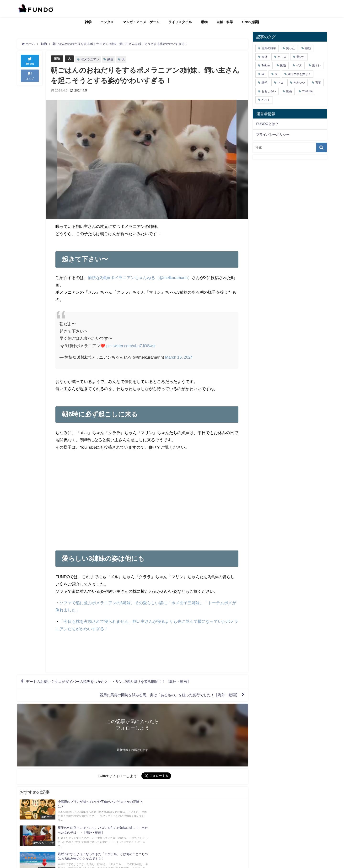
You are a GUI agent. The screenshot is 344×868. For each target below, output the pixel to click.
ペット (266, 100)
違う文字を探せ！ (299, 74)
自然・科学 (225, 22)
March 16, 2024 (179, 357)
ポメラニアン (91, 59)
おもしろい (269, 91)
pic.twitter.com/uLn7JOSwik (131, 346)
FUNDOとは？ (267, 124)
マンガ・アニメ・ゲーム (141, 22)
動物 (204, 22)
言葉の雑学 (269, 48)
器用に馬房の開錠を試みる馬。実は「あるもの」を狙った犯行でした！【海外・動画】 (165, 695)
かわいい (299, 83)
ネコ (280, 83)
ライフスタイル (180, 22)
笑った (290, 48)
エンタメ (107, 22)
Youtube (307, 91)
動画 (111, 59)
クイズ (282, 57)
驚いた (301, 57)
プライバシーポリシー (273, 135)
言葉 (318, 83)
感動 (308, 48)
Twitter (266, 65)
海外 (264, 57)
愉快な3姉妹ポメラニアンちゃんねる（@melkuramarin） (140, 278)
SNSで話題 (251, 22)
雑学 (88, 22)
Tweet (30, 61)
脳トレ (317, 65)
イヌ (299, 65)
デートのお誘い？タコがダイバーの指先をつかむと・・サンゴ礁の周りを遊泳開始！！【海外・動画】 (114, 682)
